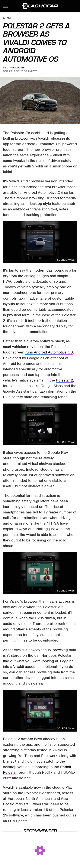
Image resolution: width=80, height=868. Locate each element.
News (8, 18)
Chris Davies (16, 68)
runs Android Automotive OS (49, 352)
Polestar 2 (65, 380)
